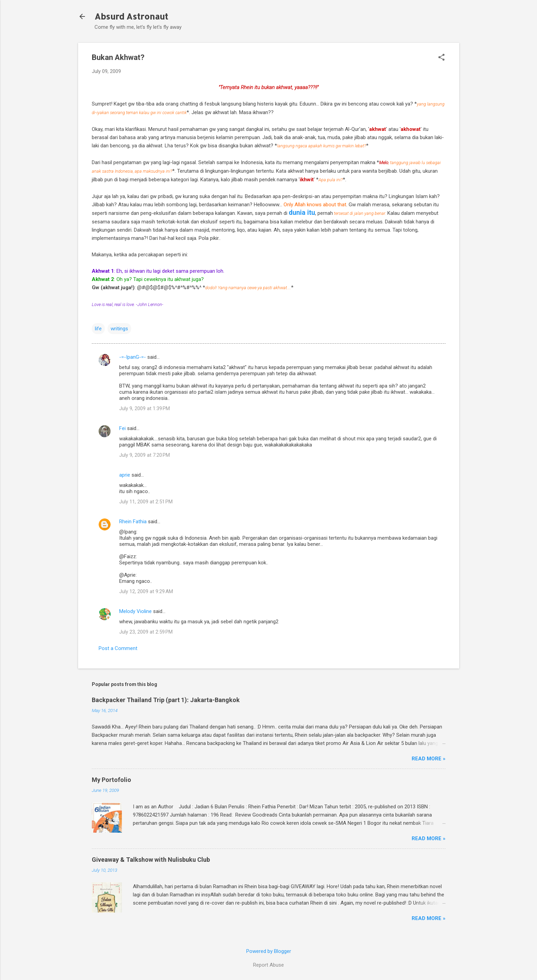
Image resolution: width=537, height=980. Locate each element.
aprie (125, 475)
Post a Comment (118, 648)
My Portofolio (111, 780)
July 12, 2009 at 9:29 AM (146, 591)
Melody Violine (135, 611)
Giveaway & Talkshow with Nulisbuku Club (151, 860)
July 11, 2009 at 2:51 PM (146, 502)
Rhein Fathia (133, 522)
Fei (122, 428)
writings (119, 329)
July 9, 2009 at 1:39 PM (145, 408)
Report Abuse (268, 965)
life (98, 329)
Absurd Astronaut (131, 16)
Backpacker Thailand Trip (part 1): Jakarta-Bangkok (166, 700)
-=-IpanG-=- (133, 357)
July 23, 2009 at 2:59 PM (146, 632)
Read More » (429, 759)
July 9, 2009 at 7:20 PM (145, 455)
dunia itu (302, 213)
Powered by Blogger (269, 951)
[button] (441, 58)
